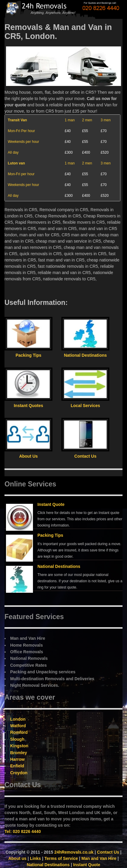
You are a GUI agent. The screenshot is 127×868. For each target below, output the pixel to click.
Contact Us (108, 852)
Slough (17, 739)
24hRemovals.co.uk (74, 852)
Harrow (17, 759)
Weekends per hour (24, 142)
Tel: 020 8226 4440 (23, 831)
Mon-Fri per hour (21, 174)
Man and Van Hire (99, 858)
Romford (19, 732)
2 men (87, 120)
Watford (18, 726)
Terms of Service (61, 858)
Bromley (19, 753)
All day (13, 152)
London (18, 719)
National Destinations (59, 566)
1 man (70, 120)
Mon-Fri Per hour (21, 131)
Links (35, 858)
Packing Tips (50, 535)
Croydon (19, 773)
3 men (106, 120)
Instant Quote (51, 504)
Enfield (17, 766)
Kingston (19, 746)
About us (18, 858)
